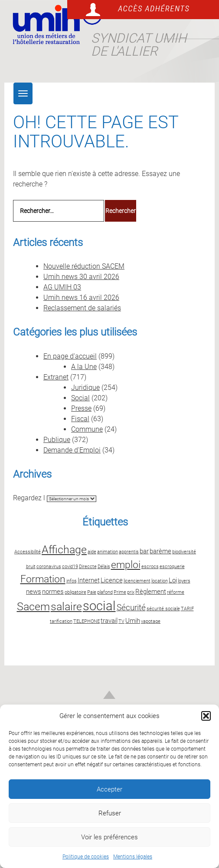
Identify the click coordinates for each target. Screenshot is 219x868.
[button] (206, 716)
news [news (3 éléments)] (34, 592)
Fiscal (80, 419)
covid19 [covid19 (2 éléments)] (70, 567)
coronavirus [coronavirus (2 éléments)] (49, 567)
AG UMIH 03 (62, 287)
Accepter (109, 789)
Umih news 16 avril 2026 (81, 298)
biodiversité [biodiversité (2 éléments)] (184, 552)
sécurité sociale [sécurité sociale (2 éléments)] (163, 609)
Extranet (56, 377)
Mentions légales (133, 857)
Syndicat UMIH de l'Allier (139, 45)
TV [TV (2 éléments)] (121, 621)
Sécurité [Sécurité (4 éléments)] (131, 607)
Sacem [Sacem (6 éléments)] (33, 606)
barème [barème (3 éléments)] (160, 551)
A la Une (84, 367)
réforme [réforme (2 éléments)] (176, 592)
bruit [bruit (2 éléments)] (31, 567)
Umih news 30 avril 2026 (81, 277)
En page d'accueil (70, 356)
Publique (57, 440)
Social (80, 398)
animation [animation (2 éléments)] (108, 552)
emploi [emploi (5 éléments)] (126, 565)
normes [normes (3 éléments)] (53, 592)
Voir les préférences (109, 837)
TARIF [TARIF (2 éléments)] (187, 609)
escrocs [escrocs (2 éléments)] (150, 567)
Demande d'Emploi (72, 450)
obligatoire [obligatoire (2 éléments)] (75, 592)
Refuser (110, 813)
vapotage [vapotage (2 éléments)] (151, 621)
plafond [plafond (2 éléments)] (105, 592)
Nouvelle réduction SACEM (84, 266)
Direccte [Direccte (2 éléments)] (88, 567)
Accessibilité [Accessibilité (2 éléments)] (28, 552)
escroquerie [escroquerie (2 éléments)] (172, 567)
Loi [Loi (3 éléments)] (173, 580)
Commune (87, 429)
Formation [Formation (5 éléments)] (43, 579)
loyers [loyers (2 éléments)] (184, 581)
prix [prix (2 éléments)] (131, 592)
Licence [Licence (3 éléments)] (112, 580)
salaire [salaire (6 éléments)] (66, 606)
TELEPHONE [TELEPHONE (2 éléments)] (87, 621)
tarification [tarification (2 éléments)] (61, 621)
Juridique (85, 387)
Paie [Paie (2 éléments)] (92, 592)
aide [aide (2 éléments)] (92, 552)
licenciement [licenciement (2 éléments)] (137, 581)
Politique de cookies (86, 857)
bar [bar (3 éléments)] (144, 551)
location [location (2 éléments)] (160, 581)
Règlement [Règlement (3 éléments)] (151, 592)
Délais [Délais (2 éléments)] (104, 567)
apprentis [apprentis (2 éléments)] (129, 552)
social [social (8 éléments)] (99, 606)
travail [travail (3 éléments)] (109, 621)
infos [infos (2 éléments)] (72, 581)
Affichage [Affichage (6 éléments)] (64, 549)
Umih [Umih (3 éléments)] (133, 621)
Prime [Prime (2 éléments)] (120, 592)
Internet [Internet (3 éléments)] (89, 580)
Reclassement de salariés (82, 308)
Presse (81, 408)
